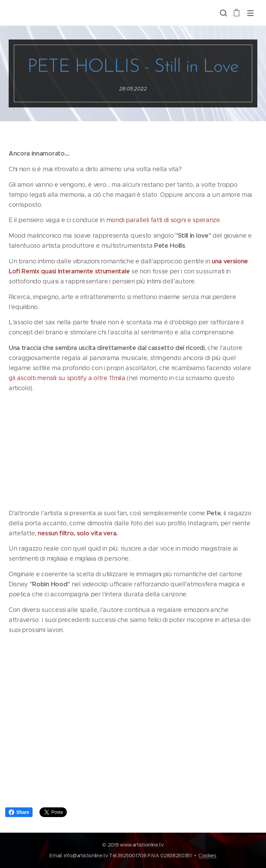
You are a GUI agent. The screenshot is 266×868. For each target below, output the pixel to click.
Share (19, 812)
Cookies (207, 856)
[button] (223, 13)
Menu (250, 13)
